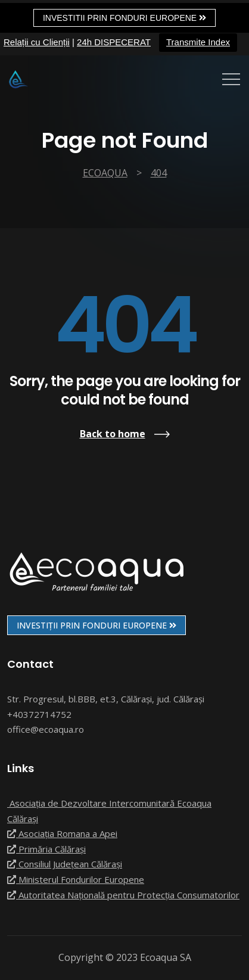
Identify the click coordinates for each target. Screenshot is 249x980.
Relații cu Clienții (37, 42)
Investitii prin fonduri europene (125, 18)
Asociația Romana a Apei (62, 833)
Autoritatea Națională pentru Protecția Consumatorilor (123, 895)
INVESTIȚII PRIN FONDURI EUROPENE (97, 625)
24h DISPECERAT (114, 42)
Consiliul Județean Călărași (65, 864)
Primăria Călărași (46, 849)
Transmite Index (198, 42)
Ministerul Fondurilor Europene (76, 879)
